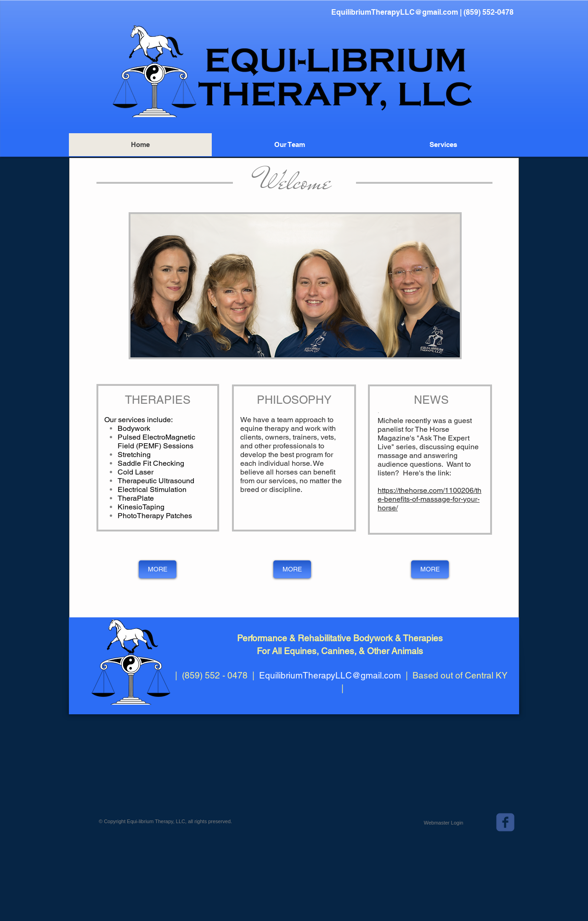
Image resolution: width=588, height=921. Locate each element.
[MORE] (158, 569)
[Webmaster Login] (444, 823)
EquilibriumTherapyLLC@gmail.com (395, 12)
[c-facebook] (505, 822)
